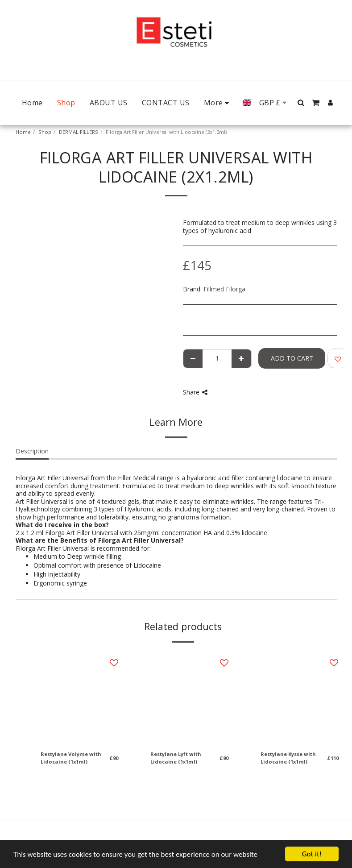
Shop (45, 132)
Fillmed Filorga (224, 289)
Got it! (312, 854)
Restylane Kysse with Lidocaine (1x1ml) (288, 758)
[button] (301, 103)
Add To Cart (292, 358)
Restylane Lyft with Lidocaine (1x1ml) (176, 758)
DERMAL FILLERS (79, 132)
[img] (80, 698)
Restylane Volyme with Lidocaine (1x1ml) (71, 758)
